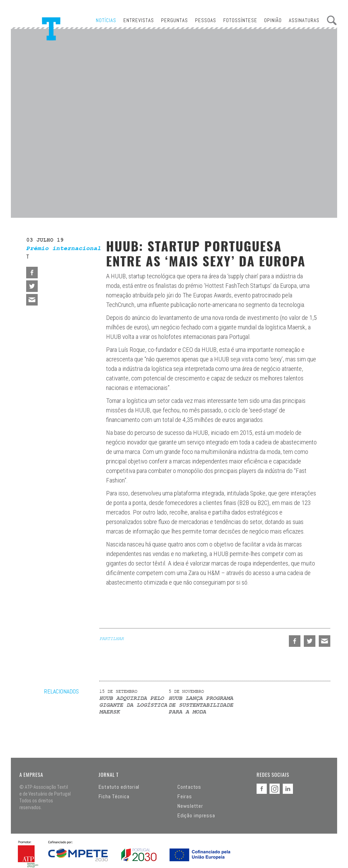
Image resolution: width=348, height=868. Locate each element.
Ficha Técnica (114, 797)
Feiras (185, 797)
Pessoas (206, 20)
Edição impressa (196, 816)
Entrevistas (139, 20)
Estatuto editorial (119, 787)
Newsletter (190, 806)
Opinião (273, 20)
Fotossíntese (240, 20)
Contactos (189, 787)
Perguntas (175, 20)
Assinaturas (304, 20)
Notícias (106, 20)
